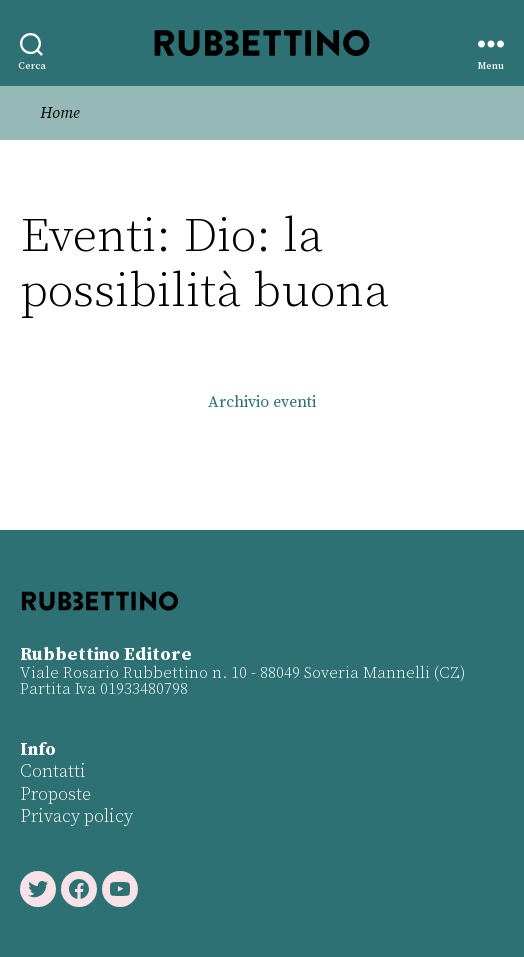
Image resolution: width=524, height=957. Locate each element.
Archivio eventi (262, 402)
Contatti (53, 771)
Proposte (55, 794)
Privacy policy (76, 816)
